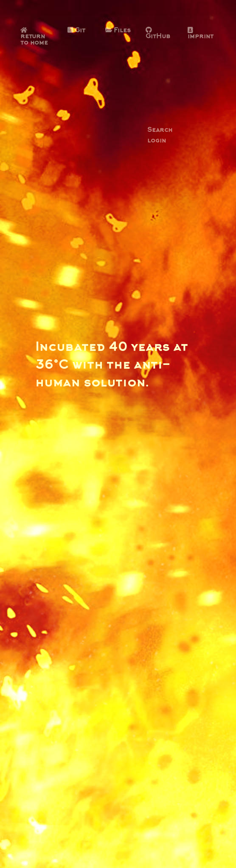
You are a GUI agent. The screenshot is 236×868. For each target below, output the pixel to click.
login (157, 141)
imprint (201, 34)
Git (76, 31)
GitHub (158, 34)
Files (118, 31)
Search (160, 131)
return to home (34, 37)
